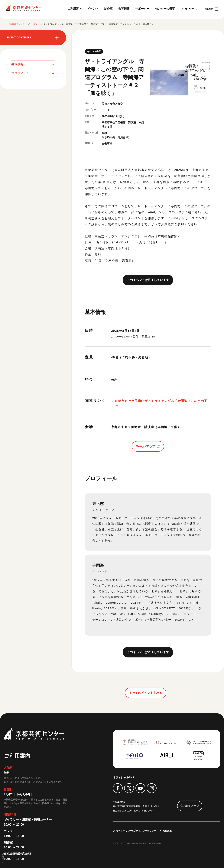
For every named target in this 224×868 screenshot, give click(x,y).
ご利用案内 (75, 9)
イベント (93, 9)
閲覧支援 (167, 831)
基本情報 (17, 65)
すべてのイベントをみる (146, 693)
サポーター (142, 9)
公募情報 (124, 9)
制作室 (108, 9)
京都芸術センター (24, 8)
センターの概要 (165, 9)
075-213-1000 (125, 811)
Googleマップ (146, 446)
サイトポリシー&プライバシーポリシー (136, 831)
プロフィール (20, 73)
